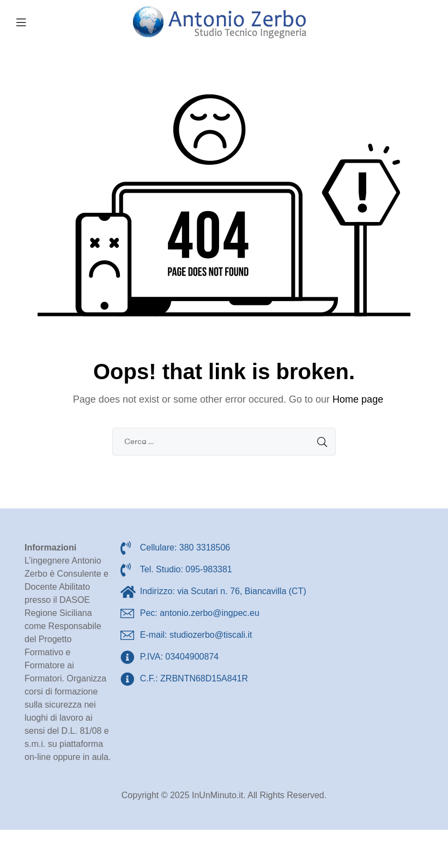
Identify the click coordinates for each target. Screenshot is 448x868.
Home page (358, 399)
